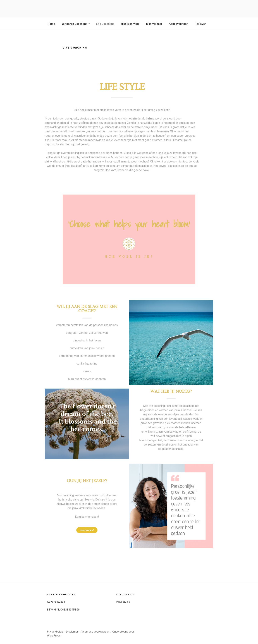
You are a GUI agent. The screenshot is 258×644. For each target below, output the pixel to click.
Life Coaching (105, 24)
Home (51, 24)
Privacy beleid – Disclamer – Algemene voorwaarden (78, 632)
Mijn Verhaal (154, 24)
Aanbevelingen (179, 24)
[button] (87, 530)
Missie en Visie (130, 24)
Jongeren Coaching (76, 24)
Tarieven (201, 24)
